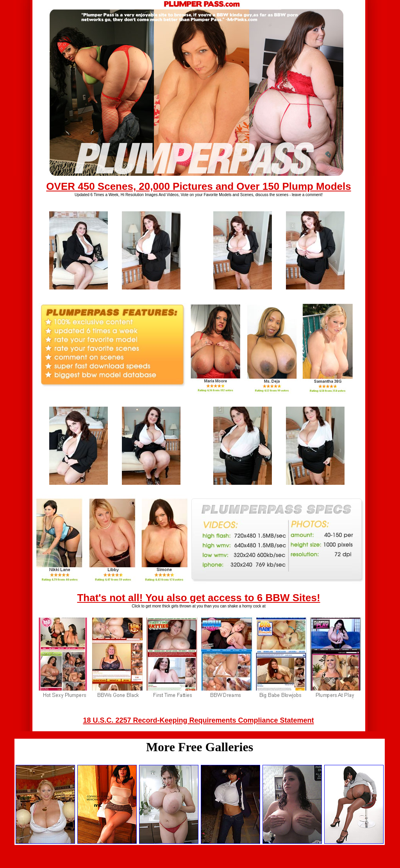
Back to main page (200, 862)
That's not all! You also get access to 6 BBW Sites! (198, 598)
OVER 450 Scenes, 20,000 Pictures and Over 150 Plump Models (198, 186)
